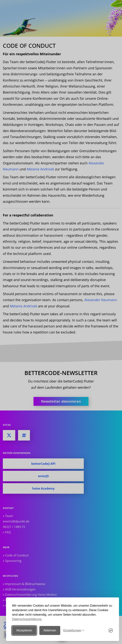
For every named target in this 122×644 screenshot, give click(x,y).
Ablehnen (50, 630)
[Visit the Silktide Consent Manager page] (111, 630)
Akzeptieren (24, 630)
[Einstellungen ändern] (74, 631)
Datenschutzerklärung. (27, 619)
